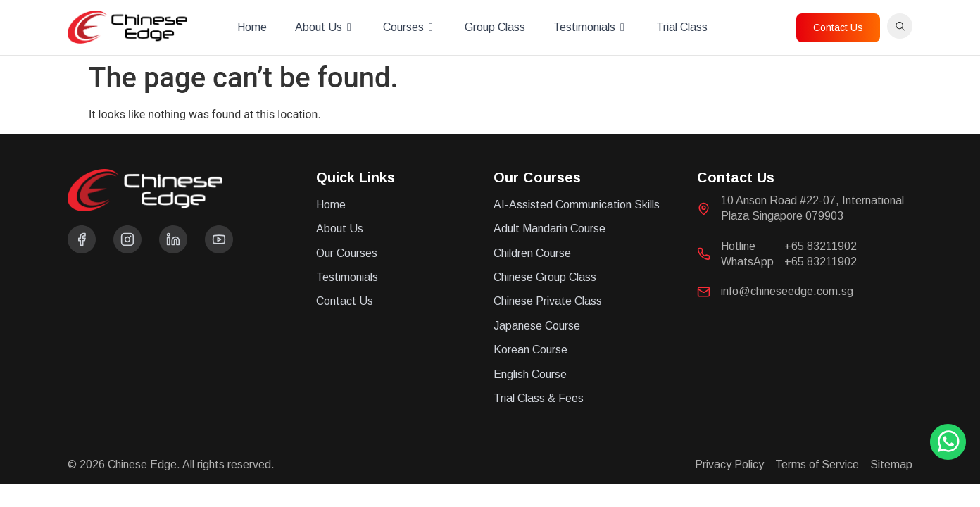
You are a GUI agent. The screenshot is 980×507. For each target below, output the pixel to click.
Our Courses (347, 253)
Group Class (495, 27)
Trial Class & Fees (539, 398)
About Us (325, 27)
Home (252, 27)
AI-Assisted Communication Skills (577, 205)
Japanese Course (537, 326)
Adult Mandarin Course (549, 229)
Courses (410, 27)
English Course (530, 374)
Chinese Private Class (548, 301)
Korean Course (530, 350)
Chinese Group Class (545, 277)
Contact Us (345, 301)
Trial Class (682, 27)
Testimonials (591, 27)
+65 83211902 (821, 246)
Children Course (532, 253)
